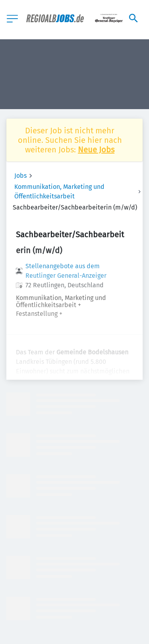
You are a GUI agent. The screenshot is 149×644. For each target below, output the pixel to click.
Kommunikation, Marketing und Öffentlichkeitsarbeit (59, 191)
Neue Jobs (96, 150)
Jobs (20, 176)
